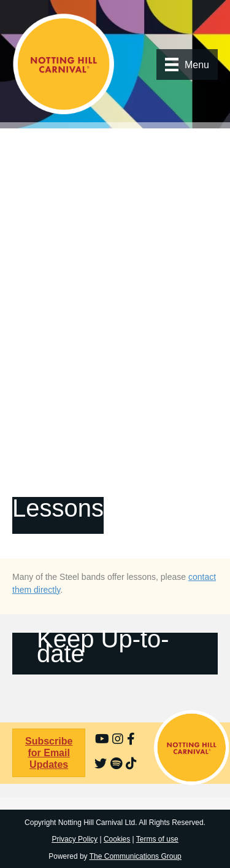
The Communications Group (136, 856)
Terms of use (157, 839)
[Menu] (187, 65)
